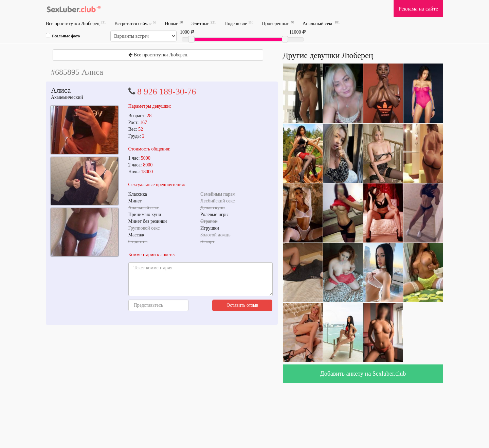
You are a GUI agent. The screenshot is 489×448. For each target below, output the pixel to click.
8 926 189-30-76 (167, 92)
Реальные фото (63, 36)
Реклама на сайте (418, 9)
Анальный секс (321, 23)
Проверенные (278, 23)
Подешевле (239, 23)
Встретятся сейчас (135, 23)
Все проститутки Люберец (76, 23)
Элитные (204, 23)
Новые (174, 23)
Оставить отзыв (242, 305)
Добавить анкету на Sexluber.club (363, 374)
